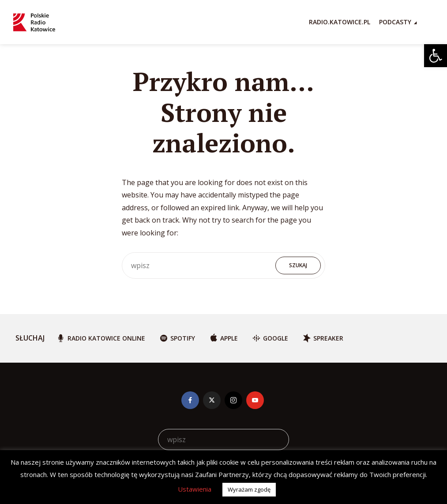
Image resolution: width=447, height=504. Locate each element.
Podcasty (395, 22)
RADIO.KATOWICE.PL (340, 22)
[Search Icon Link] (429, 22)
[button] (436, 56)
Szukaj (298, 265)
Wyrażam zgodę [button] (249, 489)
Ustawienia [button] (195, 489)
